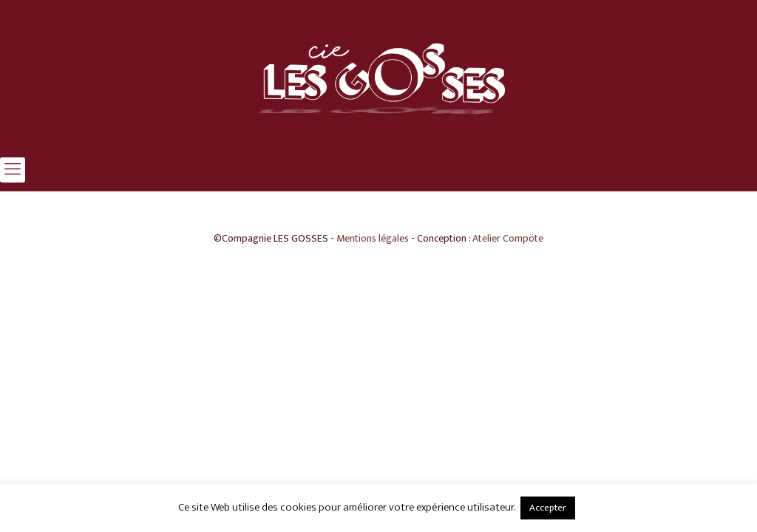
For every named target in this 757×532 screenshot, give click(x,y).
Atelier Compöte (508, 238)
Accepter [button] (548, 508)
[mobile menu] (13, 170)
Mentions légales (373, 238)
